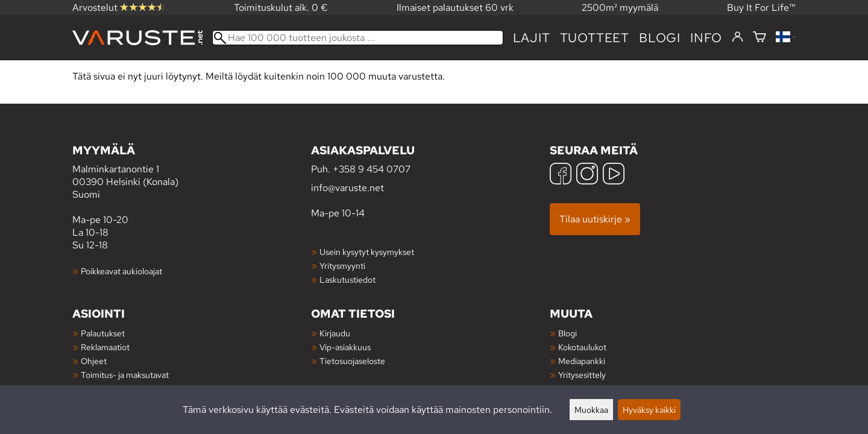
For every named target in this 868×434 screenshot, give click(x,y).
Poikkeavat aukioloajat (121, 271)
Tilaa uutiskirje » (595, 219)
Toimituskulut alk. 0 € (281, 8)
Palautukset (103, 333)
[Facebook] (561, 175)
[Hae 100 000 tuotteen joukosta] (358, 38)
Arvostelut (119, 8)
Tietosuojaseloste (352, 361)
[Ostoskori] (759, 38)
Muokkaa (591, 410)
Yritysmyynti (342, 266)
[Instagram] (587, 175)
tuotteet (595, 38)
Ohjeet (94, 361)
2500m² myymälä (620, 8)
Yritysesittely (582, 375)
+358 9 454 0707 (372, 169)
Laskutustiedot (348, 279)
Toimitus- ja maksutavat (125, 375)
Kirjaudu (335, 333)
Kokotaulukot (582, 347)
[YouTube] (614, 175)
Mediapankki (582, 361)
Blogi (568, 333)
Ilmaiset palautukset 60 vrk (455, 8)
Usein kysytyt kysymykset (367, 252)
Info (706, 38)
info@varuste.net (348, 188)
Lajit (532, 38)
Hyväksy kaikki (649, 410)
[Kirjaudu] (737, 37)
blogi (660, 38)
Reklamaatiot (105, 347)
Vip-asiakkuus (345, 347)
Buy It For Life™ (761, 8)
